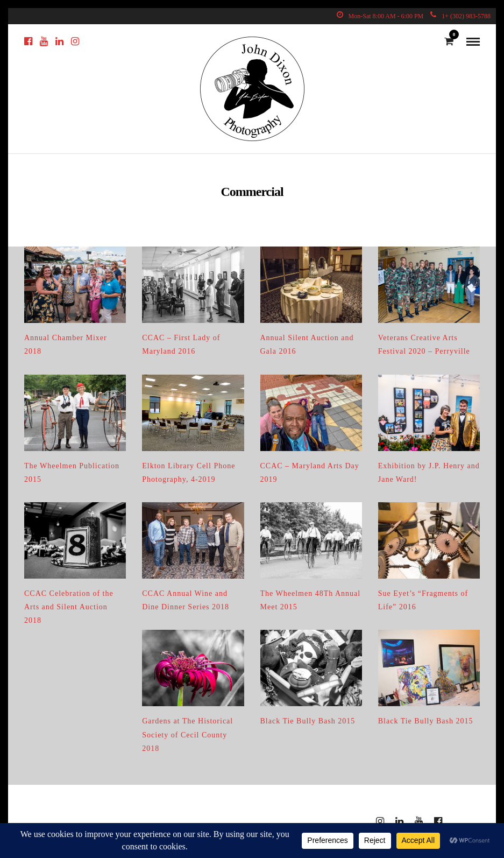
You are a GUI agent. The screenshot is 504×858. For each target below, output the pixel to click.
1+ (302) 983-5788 (460, 16)
